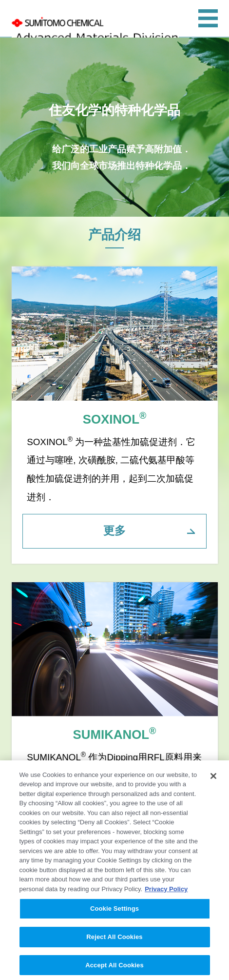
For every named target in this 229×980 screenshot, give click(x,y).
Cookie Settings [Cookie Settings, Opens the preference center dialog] (114, 911)
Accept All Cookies (114, 968)
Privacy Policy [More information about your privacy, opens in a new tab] (166, 891)
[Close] (213, 778)
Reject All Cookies (114, 939)
